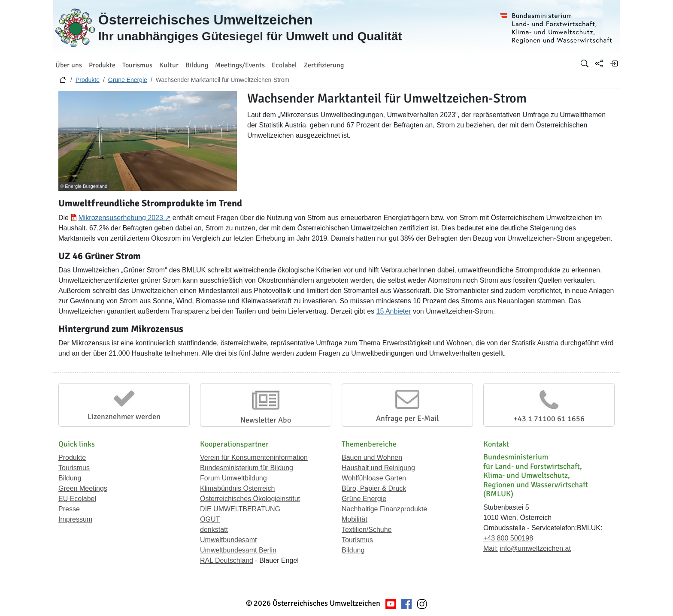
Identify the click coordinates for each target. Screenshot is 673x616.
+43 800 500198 (508, 538)
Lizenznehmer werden (124, 417)
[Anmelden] (614, 63)
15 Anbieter (394, 311)
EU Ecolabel (77, 499)
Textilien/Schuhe (367, 530)
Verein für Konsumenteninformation (254, 457)
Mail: (491, 548)
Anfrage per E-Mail (407, 418)
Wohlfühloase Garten (374, 478)
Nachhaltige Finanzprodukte (384, 509)
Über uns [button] (69, 65)
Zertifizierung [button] (324, 65)
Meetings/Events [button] (240, 65)
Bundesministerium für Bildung (247, 468)
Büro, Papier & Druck (374, 488)
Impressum (75, 519)
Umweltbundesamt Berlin (238, 550)
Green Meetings (83, 488)
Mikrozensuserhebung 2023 (120, 218)
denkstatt (214, 530)
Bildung (70, 478)
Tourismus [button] (137, 65)
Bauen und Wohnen (372, 457)
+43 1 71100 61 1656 (549, 419)
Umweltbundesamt (229, 540)
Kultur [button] (169, 65)
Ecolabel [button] (284, 65)
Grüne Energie (128, 80)
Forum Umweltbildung (233, 478)
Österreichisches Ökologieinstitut (250, 499)
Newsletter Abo (266, 420)
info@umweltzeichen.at (535, 548)
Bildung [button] (197, 65)
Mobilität (355, 519)
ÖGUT (210, 519)
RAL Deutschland (227, 560)
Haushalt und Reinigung (378, 468)
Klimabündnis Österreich (237, 488)
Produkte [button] (102, 65)
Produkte (88, 80)
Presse (69, 509)
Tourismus (74, 468)
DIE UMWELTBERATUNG (240, 509)
